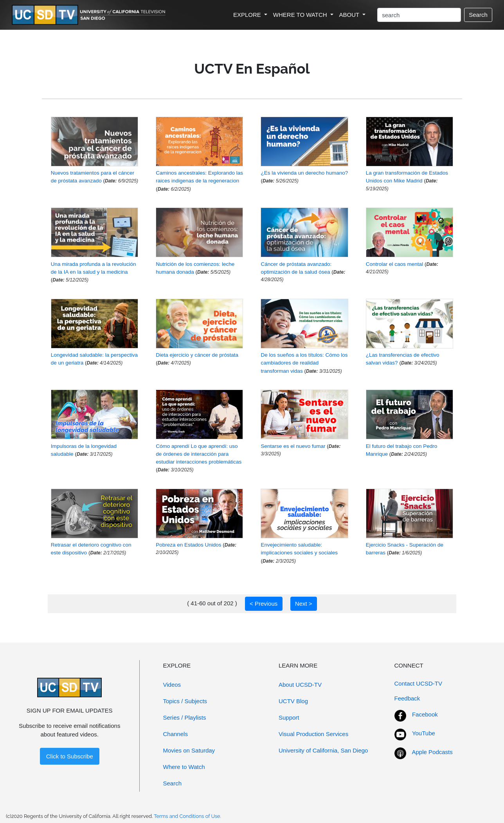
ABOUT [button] (350, 15)
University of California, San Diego (323, 750)
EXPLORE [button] (248, 15)
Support (289, 717)
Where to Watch (184, 767)
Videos (172, 685)
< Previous (264, 604)
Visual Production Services (313, 734)
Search (478, 15)
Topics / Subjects (185, 701)
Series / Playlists (185, 717)
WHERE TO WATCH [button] (301, 15)
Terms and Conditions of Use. (187, 816)
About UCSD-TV (300, 685)
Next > (304, 604)
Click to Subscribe (70, 756)
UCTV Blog (293, 701)
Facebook (425, 714)
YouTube (424, 733)
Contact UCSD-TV (418, 683)
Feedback (407, 698)
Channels (175, 734)
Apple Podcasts (432, 752)
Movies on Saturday (189, 750)
